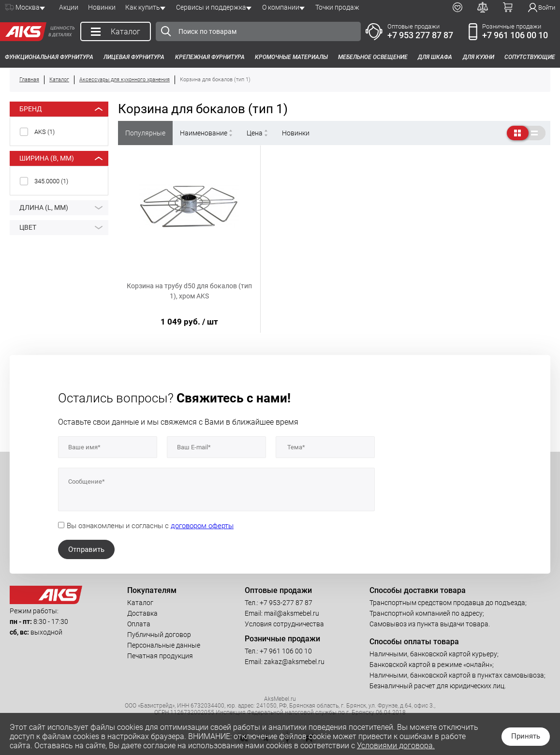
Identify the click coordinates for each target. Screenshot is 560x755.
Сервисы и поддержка (211, 7)
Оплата (139, 624)
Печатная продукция (160, 656)
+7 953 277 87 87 (420, 35)
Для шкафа (435, 57)
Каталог (140, 603)
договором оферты (202, 526)
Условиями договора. (396, 746)
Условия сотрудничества (284, 624)
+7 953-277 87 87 (286, 603)
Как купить (143, 7)
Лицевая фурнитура (134, 57)
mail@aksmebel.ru (292, 613)
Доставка (142, 613)
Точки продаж (337, 7)
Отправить (86, 549)
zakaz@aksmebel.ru (294, 662)
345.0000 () (51, 181)
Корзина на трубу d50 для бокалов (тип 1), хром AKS (189, 291)
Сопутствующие (530, 57)
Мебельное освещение (373, 57)
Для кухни (479, 57)
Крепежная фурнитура (210, 57)
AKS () (44, 132)
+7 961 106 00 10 (515, 35)
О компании (281, 7)
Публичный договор (159, 635)
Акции (69, 7)
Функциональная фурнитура (49, 57)
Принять (526, 736)
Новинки (102, 7)
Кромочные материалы (291, 57)
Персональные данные (164, 645)
